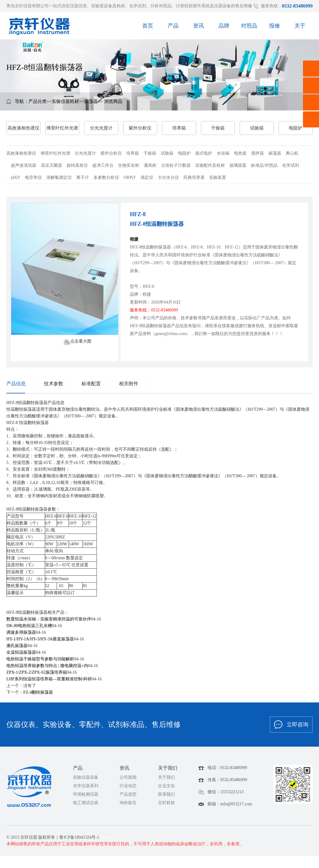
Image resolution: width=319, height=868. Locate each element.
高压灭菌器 (51, 165)
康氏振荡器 (17, 646)
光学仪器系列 (86, 786)
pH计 (16, 178)
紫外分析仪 (140, 128)
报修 (275, 28)
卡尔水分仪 (168, 178)
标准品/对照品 (264, 165)
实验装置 (218, 178)
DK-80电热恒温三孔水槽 (29, 626)
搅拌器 (258, 153)
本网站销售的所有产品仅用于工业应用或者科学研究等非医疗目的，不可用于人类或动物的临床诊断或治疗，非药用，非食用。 (125, 844)
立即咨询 (291, 725)
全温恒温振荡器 (21, 652)
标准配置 (91, 384)
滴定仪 (147, 178)
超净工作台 (103, 165)
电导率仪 (33, 178)
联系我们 (166, 794)
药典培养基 (194, 178)
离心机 (292, 153)
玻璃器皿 (238, 165)
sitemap (106, 837)
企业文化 (166, 786)
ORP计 (130, 178)
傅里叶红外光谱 (62, 128)
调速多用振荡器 (21, 632)
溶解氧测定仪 (59, 178)
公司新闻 (128, 777)
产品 (173, 28)
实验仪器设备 (86, 777)
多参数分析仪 (106, 178)
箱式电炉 (204, 153)
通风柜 (150, 165)
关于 (300, 28)
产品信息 (16, 384)
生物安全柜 (129, 165)
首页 (148, 28)
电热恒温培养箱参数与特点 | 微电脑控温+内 (47, 666)
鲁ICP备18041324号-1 (79, 837)
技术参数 (54, 384)
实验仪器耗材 (65, 101)
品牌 (224, 28)
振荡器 (91, 101)
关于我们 (166, 777)
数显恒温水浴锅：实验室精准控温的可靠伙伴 (49, 619)
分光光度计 (101, 128)
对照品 (249, 28)
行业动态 (128, 786)
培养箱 (179, 128)
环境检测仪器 (86, 794)
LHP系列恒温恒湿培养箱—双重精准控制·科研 (49, 679)
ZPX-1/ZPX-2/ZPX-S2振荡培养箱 (37, 672)
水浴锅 (223, 153)
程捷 (134, 239)
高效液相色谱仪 (23, 128)
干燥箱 (218, 128)
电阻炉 (296, 128)
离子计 (83, 178)
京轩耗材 (166, 803)
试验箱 (257, 128)
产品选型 (128, 794)
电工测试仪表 (86, 803)
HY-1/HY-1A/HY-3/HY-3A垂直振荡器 (40, 639)
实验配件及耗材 (210, 165)
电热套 (240, 153)
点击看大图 (77, 342)
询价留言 (128, 803)
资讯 (199, 28)
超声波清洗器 (24, 165)
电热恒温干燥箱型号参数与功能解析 (40, 659)
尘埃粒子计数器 (176, 165)
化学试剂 (291, 165)
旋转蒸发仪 (77, 165)
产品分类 (38, 101)
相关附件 (129, 384)
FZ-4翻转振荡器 (38, 692)
